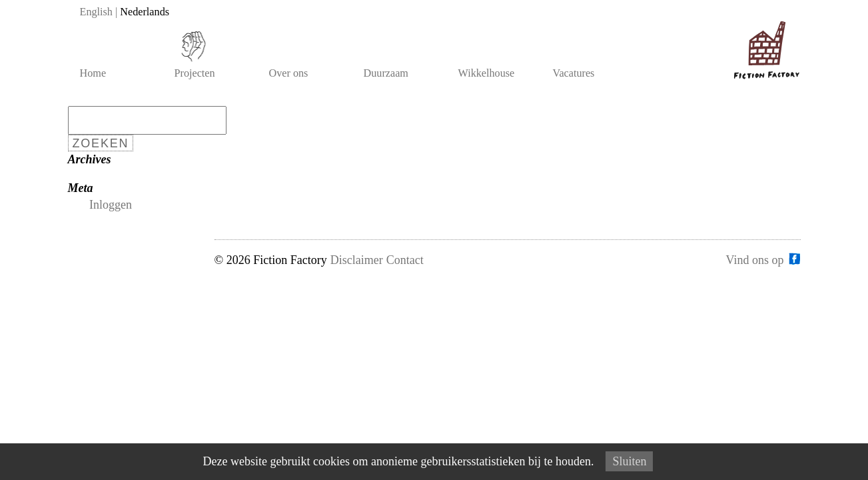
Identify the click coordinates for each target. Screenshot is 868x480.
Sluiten (629, 461)
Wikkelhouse (487, 73)
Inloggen (111, 205)
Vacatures (574, 73)
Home (93, 73)
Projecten (195, 73)
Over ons (289, 73)
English (96, 12)
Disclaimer (357, 260)
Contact (405, 260)
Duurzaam (386, 73)
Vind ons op (755, 259)
